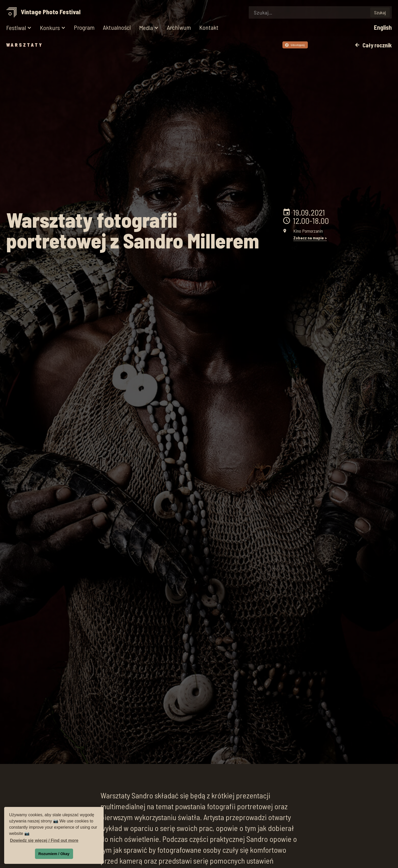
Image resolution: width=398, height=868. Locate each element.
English (383, 28)
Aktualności (117, 28)
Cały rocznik (373, 45)
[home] (45, 13)
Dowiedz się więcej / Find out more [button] (44, 840)
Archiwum (179, 28)
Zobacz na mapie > (310, 238)
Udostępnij (295, 45)
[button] (19, 28)
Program (84, 28)
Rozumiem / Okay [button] (54, 854)
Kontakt (209, 28)
